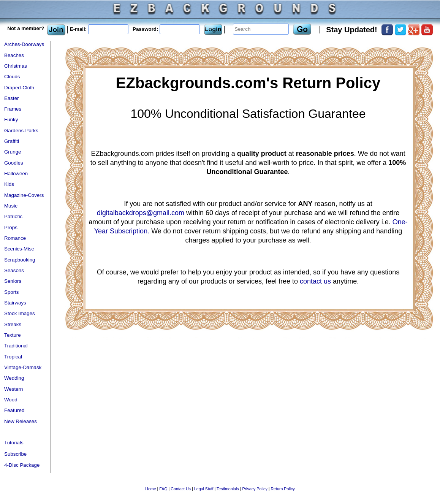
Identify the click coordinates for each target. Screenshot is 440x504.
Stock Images (20, 313)
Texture (13, 335)
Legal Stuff (204, 489)
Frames (13, 109)
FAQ (163, 489)
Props (11, 227)
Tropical (13, 357)
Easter (12, 98)
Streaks (13, 324)
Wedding (14, 378)
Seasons (14, 270)
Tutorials (14, 443)
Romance (15, 238)
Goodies (14, 163)
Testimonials (228, 489)
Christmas (16, 66)
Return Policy (283, 489)
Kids (9, 184)
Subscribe (15, 454)
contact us (315, 281)
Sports (12, 292)
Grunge (13, 152)
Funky (11, 120)
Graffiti (12, 141)
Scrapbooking (20, 260)
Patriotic (13, 216)
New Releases (21, 421)
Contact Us (181, 489)
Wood (11, 400)
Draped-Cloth (19, 88)
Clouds (12, 77)
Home (150, 489)
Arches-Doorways (24, 44)
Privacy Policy (255, 489)
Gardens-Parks (21, 131)
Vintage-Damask (23, 367)
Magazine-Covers (24, 195)
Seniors (13, 281)
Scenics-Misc (19, 249)
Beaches (14, 55)
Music (11, 206)
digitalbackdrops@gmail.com (141, 213)
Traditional (16, 346)
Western (13, 389)
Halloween (16, 174)
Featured (14, 410)
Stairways (15, 303)
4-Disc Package (22, 465)
